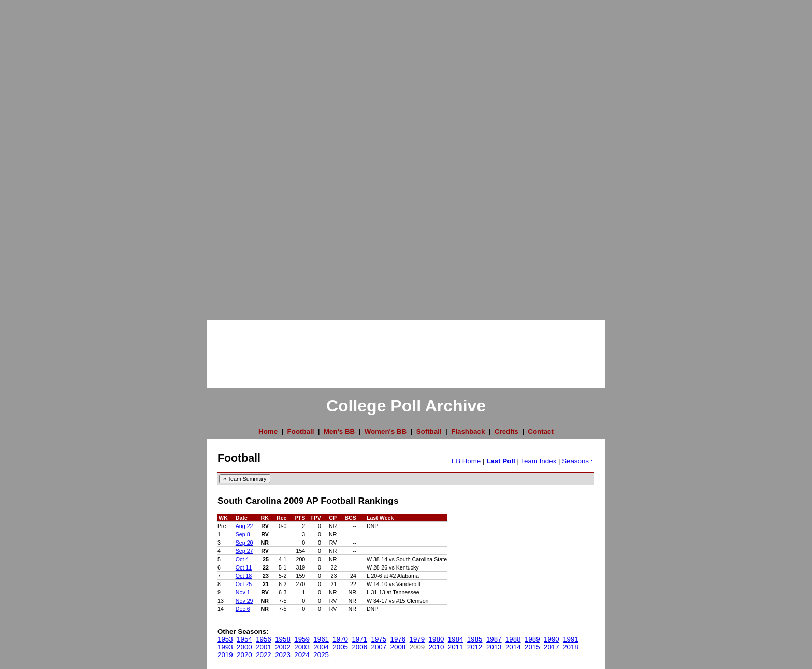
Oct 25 (244, 584)
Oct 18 (244, 576)
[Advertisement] (41, 155)
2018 (571, 647)
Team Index (538, 461)
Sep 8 (243, 534)
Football (301, 431)
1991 (571, 639)
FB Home (466, 461)
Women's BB (386, 431)
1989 (532, 639)
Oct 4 (242, 559)
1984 (456, 639)
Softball (429, 431)
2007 (379, 647)
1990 (552, 639)
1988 (513, 639)
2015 (532, 647)
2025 (321, 655)
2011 (456, 647)
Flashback (468, 431)
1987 (494, 639)
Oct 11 (244, 567)
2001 (264, 647)
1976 (398, 639)
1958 (283, 639)
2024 (302, 655)
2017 (552, 647)
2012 (475, 647)
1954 (244, 639)
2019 (225, 655)
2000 (244, 647)
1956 (264, 639)
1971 (359, 639)
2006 (359, 647)
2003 (302, 647)
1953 (225, 639)
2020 (244, 655)
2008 (398, 647)
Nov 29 (244, 601)
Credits (506, 431)
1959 (302, 639)
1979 (417, 639)
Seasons (578, 461)
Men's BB (339, 431)
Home (268, 431)
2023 (283, 655)
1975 (379, 639)
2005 (340, 647)
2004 (321, 647)
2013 (494, 647)
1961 (321, 639)
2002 (283, 647)
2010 (437, 647)
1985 (475, 639)
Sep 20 (244, 543)
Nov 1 (243, 592)
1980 (437, 639)
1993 (225, 647)
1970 (340, 639)
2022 (264, 655)
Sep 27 (244, 551)
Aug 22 (244, 526)
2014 (513, 647)
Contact (541, 431)
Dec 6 (243, 609)
